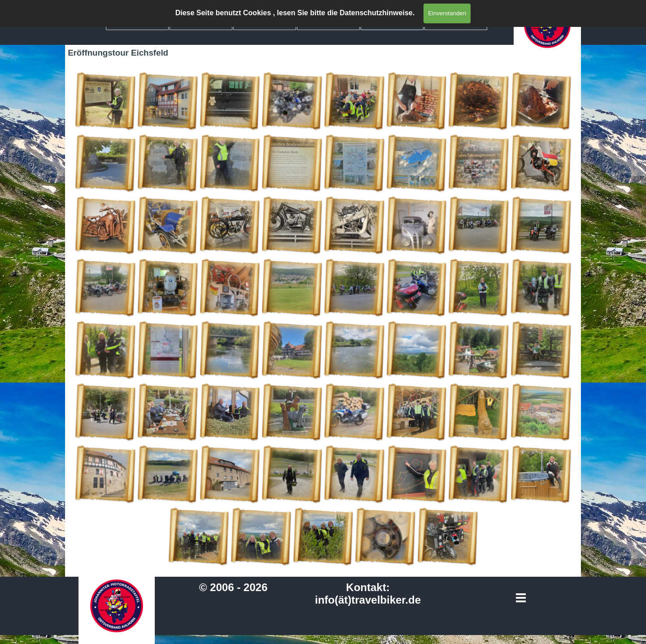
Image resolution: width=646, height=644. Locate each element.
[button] (105, 101)
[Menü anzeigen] (521, 598)
